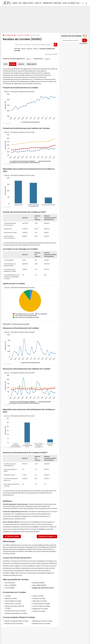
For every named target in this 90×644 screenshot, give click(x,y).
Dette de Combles (12, 536)
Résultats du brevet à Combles (42, 621)
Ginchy (36, 49)
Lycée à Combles (38, 596)
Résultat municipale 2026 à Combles (16, 621)
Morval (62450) (10, 583)
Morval (23, 49)
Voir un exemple (83, 43)
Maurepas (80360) (38, 583)
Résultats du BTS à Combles (41, 624)
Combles (27, 35)
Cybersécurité (47, 3)
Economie (71, 3)
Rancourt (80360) (10, 585)
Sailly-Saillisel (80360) (39, 585)
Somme (20, 35)
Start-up (38, 3)
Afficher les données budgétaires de (14, 59)
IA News (15, 3)
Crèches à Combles (39, 598)
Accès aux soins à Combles (41, 606)
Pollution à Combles (39, 611)
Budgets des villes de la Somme (43, 588)
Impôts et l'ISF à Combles (13, 604)
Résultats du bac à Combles (14, 624)
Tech (20, 3)
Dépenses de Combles (47, 536)
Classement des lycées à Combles (16, 613)
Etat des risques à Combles (41, 604)
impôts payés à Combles (21, 324)
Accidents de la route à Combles (15, 611)
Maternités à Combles (40, 601)
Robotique (57, 3)
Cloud (65, 3)
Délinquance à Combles (40, 609)
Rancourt (29, 49)
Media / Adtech (28, 3)
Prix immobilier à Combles (13, 601)
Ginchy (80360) (10, 588)
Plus (78, 3)
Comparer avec (38, 59)
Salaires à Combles (11, 598)
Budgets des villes (11, 35)
